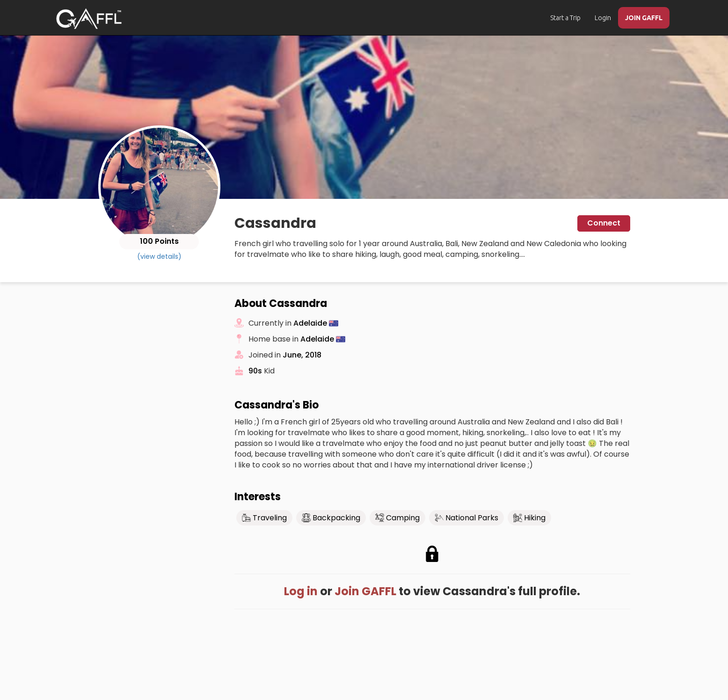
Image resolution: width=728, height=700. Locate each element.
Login (603, 18)
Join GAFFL (365, 591)
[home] (89, 19)
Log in (301, 591)
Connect (604, 223)
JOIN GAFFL (644, 18)
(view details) (159, 256)
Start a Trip (565, 18)
